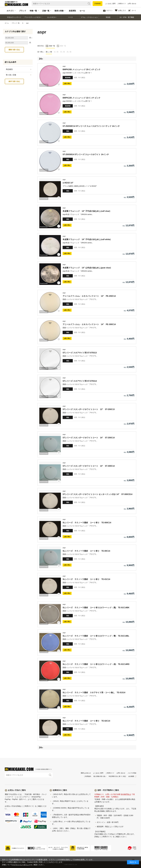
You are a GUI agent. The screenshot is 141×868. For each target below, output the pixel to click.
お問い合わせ (132, 4)
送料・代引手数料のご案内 (108, 790)
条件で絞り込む (14, 81)
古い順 (56, 52)
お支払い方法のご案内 (17, 790)
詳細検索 (98, 4)
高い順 (69, 52)
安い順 (63, 52)
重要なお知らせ (86, 773)
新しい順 (49, 52)
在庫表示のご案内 (60, 790)
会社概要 (131, 776)
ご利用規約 (87, 776)
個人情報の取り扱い (100, 776)
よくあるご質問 (110, 4)
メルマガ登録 (132, 773)
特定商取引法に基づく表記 (117, 776)
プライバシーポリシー (22, 865)
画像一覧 (63, 46)
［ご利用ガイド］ (28, 806)
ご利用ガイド (122, 4)
